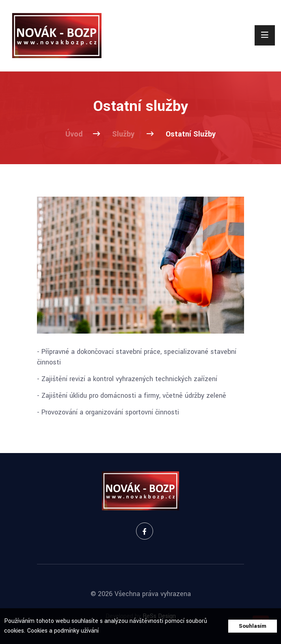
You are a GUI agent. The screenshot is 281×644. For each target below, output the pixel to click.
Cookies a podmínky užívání (63, 631)
